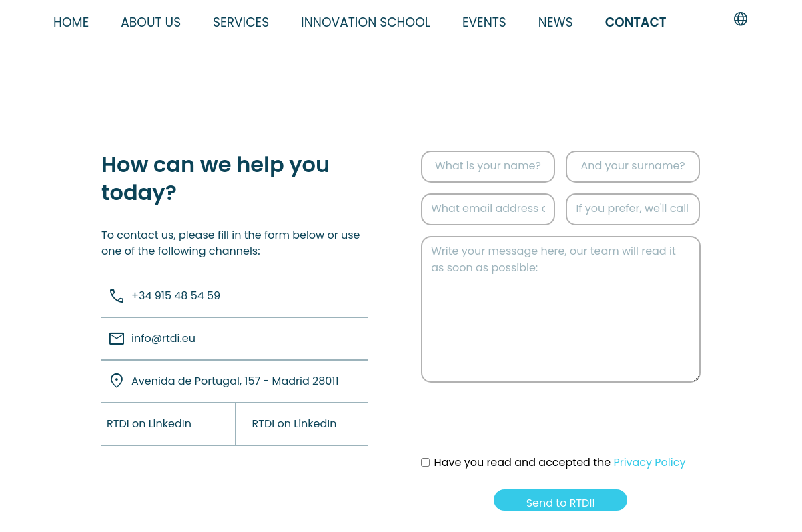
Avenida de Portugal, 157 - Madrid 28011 (220, 381)
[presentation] (522, 430)
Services (241, 22)
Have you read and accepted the (560, 462)
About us (151, 22)
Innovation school (366, 22)
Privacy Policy (649, 462)
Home (71, 22)
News (556, 22)
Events (484, 22)
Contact (636, 22)
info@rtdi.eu (148, 339)
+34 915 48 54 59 (161, 296)
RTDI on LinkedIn (149, 424)
